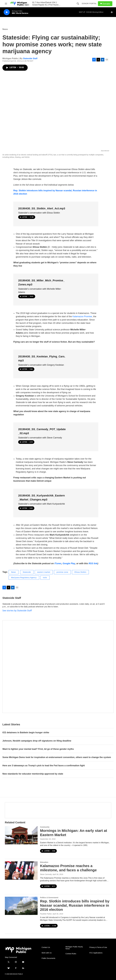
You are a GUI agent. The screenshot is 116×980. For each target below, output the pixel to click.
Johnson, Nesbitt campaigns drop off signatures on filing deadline (37, 741)
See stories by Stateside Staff (17, 610)
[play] (7, 12)
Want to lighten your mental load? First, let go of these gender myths (38, 749)
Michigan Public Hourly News (74, 948)
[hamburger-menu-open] (6, 4)
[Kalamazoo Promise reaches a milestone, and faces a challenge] (21, 870)
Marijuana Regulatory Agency (24, 578)
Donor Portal (89, 4)
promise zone (62, 572)
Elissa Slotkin (80, 572)
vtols (45, 578)
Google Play (69, 563)
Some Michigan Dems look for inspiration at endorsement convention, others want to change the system (57, 757)
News (5, 29)
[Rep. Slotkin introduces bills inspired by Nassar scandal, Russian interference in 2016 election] (21, 906)
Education (44, 862)
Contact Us (46, 947)
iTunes (58, 563)
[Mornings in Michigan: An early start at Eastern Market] (21, 835)
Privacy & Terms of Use (98, 947)
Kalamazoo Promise (82, 316)
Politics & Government (49, 898)
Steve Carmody (46, 874)
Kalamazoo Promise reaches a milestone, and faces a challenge (68, 868)
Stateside (27, 572)
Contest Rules (71, 954)
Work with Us (47, 953)
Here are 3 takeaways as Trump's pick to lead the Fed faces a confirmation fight (44, 766)
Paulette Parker (46, 914)
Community (45, 827)
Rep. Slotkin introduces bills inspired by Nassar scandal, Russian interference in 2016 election (75, 905)
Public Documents (48, 958)
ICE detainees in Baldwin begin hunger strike (26, 733)
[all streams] (112, 12)
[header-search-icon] (78, 4)
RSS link (93, 563)
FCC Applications (96, 953)
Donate (106, 4)
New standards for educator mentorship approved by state (33, 774)
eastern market (44, 572)
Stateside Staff (30, 58)
